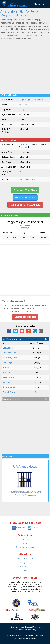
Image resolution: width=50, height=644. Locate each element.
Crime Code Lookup (25, 547)
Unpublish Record (25, 317)
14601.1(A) (23, 145)
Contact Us (25, 567)
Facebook (19, 528)
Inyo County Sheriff (27, 179)
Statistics (25, 543)
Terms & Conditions (25, 559)
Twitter (33, 528)
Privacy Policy (25, 563)
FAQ (25, 570)
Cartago (22, 110)
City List (25, 540)
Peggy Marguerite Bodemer (31, 100)
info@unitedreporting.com (21, 627)
